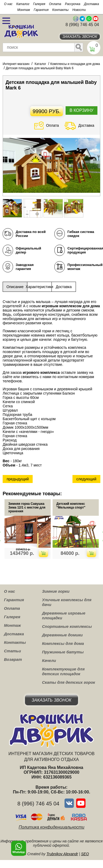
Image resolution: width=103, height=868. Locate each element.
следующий (86, 479)
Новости (79, 10)
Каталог (23, 4)
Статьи (12, 651)
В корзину (81, 110)
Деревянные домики (62, 635)
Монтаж (24, 10)
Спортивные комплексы (67, 626)
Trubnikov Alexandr (62, 854)
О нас (8, 4)
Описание (15, 287)
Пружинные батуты (63, 652)
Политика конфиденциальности (51, 827)
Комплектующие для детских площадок (63, 671)
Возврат (13, 659)
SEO (85, 854)
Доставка (92, 4)
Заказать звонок (80, 36)
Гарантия (41, 10)
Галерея (39, 4)
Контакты (61, 10)
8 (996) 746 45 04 (82, 25)
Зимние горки (56, 591)
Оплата (55, 4)
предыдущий (18, 479)
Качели (49, 660)
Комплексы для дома (63, 643)
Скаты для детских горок (68, 682)
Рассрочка (73, 4)
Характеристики (39, 287)
